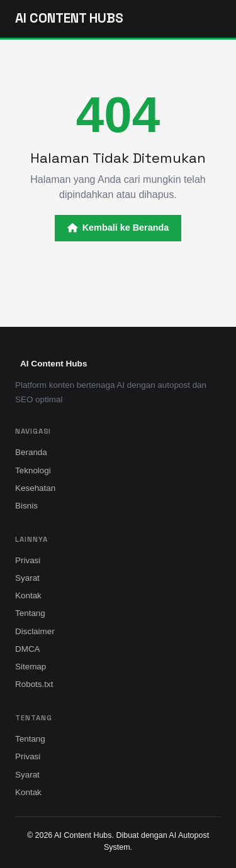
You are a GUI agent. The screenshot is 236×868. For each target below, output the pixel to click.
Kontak (28, 596)
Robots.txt (34, 684)
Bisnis (26, 506)
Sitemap (31, 667)
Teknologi (33, 470)
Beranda (31, 452)
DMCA (28, 649)
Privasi (28, 560)
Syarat (27, 578)
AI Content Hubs (69, 18)
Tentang (30, 613)
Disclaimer (35, 631)
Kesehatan (35, 488)
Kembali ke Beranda (118, 228)
